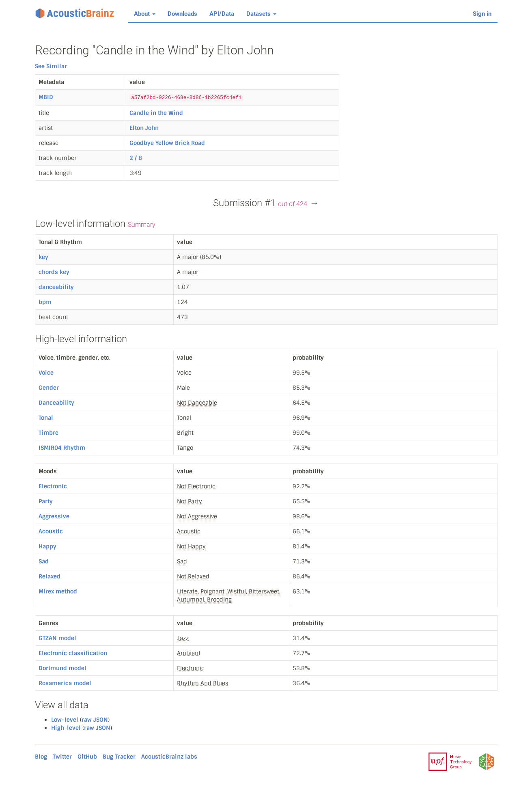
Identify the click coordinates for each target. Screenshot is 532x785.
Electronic (53, 486)
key (43, 257)
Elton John (144, 128)
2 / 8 (136, 158)
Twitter (62, 757)
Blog (41, 757)
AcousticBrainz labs (169, 757)
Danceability (56, 403)
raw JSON (95, 720)
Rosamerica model (65, 683)
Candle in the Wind (156, 113)
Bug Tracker (119, 757)
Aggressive (54, 516)
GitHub (87, 757)
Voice (46, 373)
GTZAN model (57, 638)
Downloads (182, 14)
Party (46, 501)
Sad (44, 561)
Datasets (261, 14)
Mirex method (58, 591)
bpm (45, 302)
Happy (47, 546)
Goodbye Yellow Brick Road (167, 143)
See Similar (51, 66)
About (145, 14)
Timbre (48, 433)
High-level (66, 728)
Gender (49, 388)
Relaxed (50, 576)
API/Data (222, 14)
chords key (54, 272)
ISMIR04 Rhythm (62, 448)
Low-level (65, 720)
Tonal (46, 418)
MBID (46, 97)
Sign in (482, 14)
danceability (56, 287)
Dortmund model (62, 668)
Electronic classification (73, 653)
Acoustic (51, 531)
